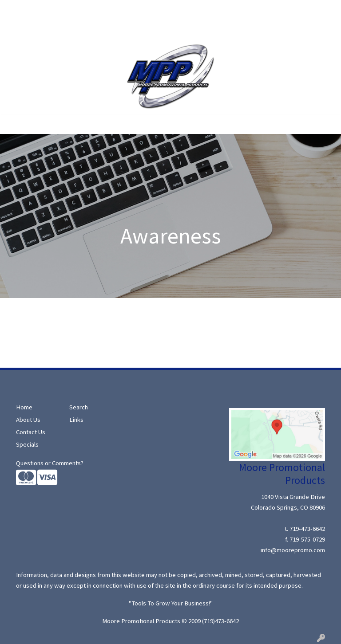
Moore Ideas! (28, 29)
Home (18, 10)
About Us (47, 10)
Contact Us (70, 29)
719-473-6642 (307, 529)
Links (76, 420)
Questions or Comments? (50, 463)
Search (77, 10)
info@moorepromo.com (293, 550)
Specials (106, 10)
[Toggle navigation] (14, 124)
